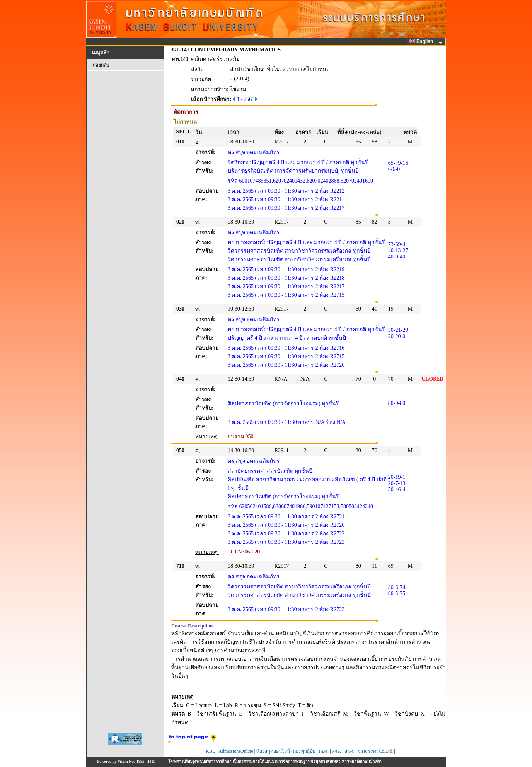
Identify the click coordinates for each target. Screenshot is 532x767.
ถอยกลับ (101, 65)
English (423, 41)
